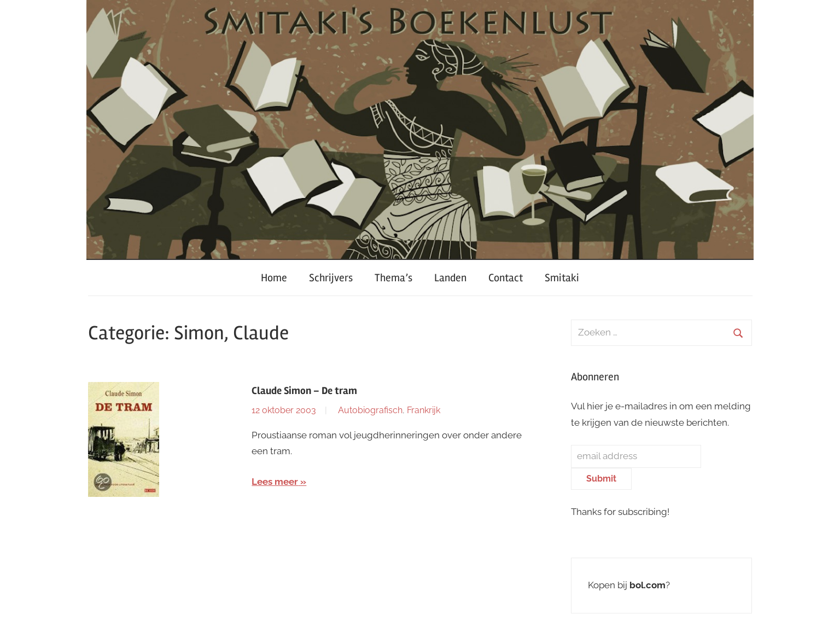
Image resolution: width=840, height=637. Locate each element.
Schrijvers (331, 278)
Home (274, 278)
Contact (506, 278)
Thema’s (393, 278)
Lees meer (275, 482)
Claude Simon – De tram (304, 391)
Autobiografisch (370, 410)
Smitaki (562, 278)
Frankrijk (424, 410)
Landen (450, 278)
